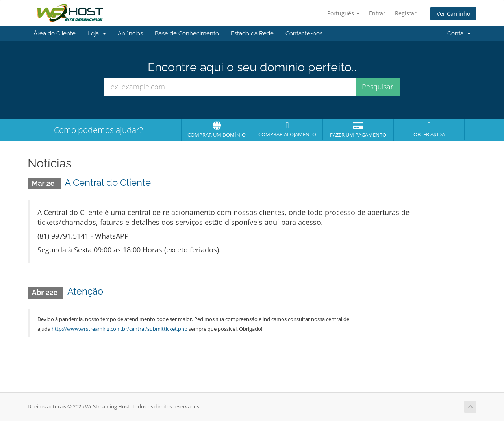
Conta (459, 33)
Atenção (85, 291)
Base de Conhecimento (187, 33)
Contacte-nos (304, 33)
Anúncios (130, 33)
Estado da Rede (252, 33)
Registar (406, 13)
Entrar (377, 13)
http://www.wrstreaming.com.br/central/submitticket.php (120, 329)
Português (343, 13)
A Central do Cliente (108, 183)
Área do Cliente (55, 33)
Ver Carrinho (453, 14)
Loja (97, 33)
